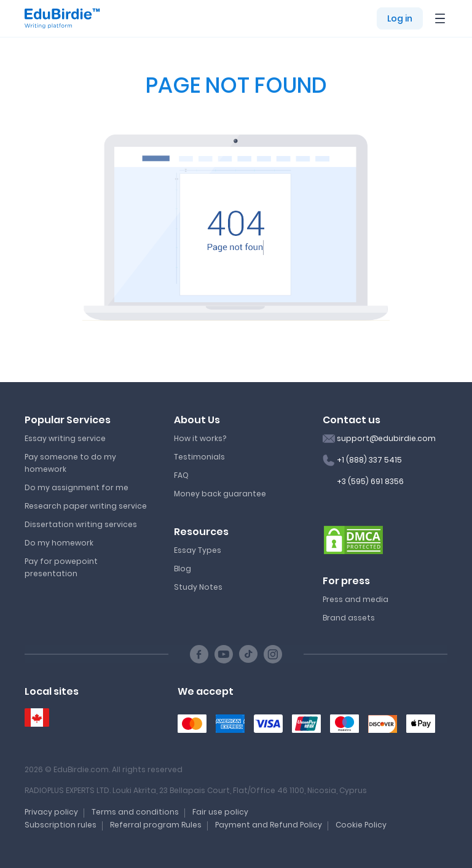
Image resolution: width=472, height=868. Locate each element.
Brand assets (349, 618)
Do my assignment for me (77, 487)
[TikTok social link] (248, 654)
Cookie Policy (361, 825)
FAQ (181, 475)
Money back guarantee (220, 494)
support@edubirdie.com (386, 438)
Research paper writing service (86, 506)
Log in (400, 18)
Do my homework (59, 543)
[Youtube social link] (224, 654)
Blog (183, 569)
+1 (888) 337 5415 (369, 460)
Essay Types (198, 550)
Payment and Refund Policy (269, 825)
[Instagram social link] (273, 654)
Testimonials (199, 457)
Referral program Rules (156, 825)
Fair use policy (220, 812)
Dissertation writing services (81, 524)
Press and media (356, 599)
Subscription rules (61, 825)
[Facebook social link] (199, 654)
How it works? (200, 438)
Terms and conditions (135, 812)
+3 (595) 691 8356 (370, 481)
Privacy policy (51, 812)
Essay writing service (65, 438)
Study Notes (198, 587)
